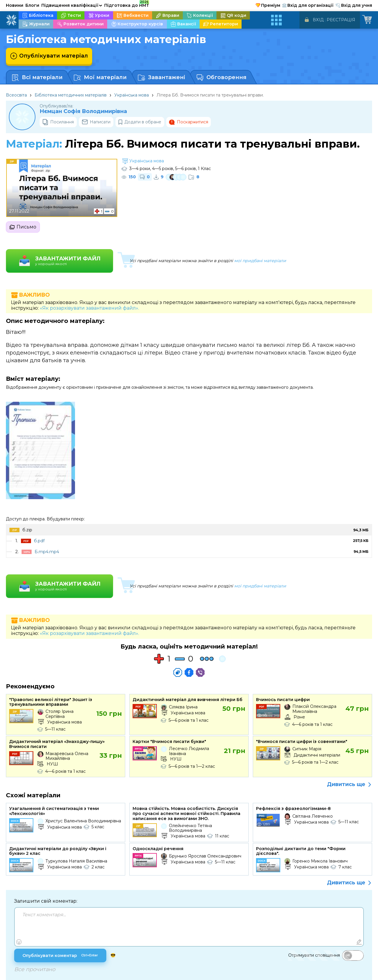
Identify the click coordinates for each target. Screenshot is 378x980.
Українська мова (132, 95)
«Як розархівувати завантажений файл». (89, 308)
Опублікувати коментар (60, 955)
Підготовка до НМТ (127, 4)
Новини (15, 5)
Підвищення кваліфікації (72, 5)
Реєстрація (341, 20)
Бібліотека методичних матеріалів (71, 95)
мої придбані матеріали (260, 261)
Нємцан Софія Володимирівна (83, 111)
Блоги (32, 5)
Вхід (318, 20)
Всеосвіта (16, 95)
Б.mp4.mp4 (47, 552)
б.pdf (39, 541)
